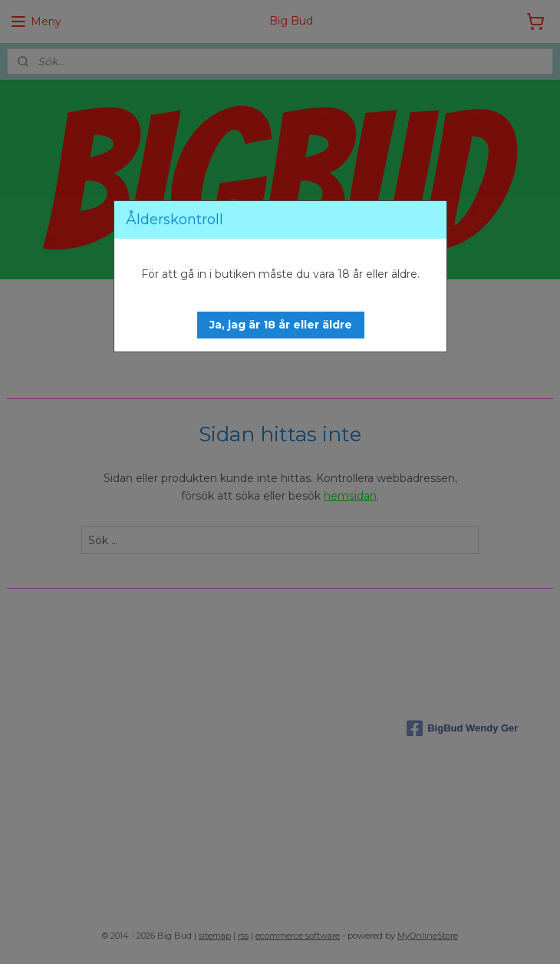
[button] (281, 325)
